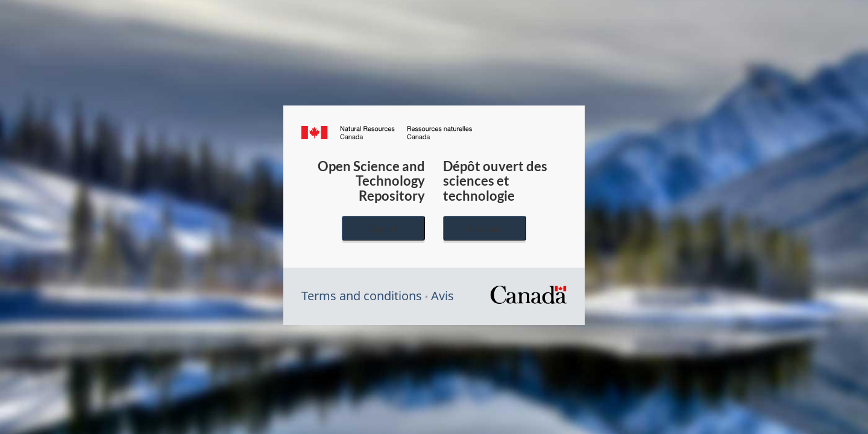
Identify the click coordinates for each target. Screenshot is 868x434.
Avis (442, 296)
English (383, 228)
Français (485, 228)
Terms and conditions (362, 296)
